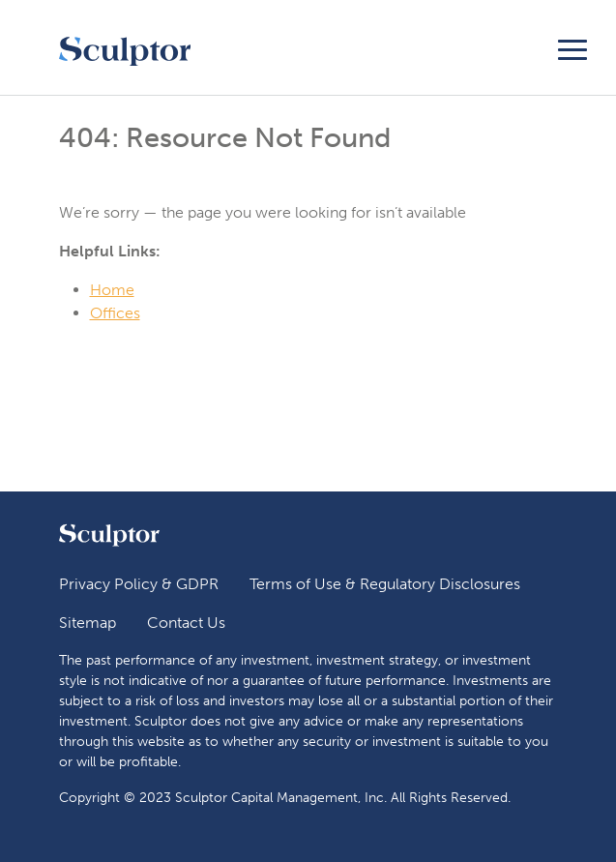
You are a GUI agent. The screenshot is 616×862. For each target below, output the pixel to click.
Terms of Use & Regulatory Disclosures (385, 584)
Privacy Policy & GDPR (139, 584)
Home (112, 290)
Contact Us (186, 623)
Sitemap (88, 623)
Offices (115, 313)
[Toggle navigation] (572, 47)
